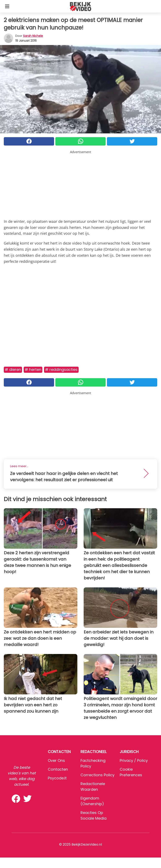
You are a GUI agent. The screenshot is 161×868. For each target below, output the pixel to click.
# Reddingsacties (61, 370)
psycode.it (57, 778)
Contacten (58, 769)
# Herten (33, 370)
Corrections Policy (97, 775)
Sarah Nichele (33, 36)
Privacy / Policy (134, 760)
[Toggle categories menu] (7, 6)
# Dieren (13, 370)
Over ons (56, 760)
